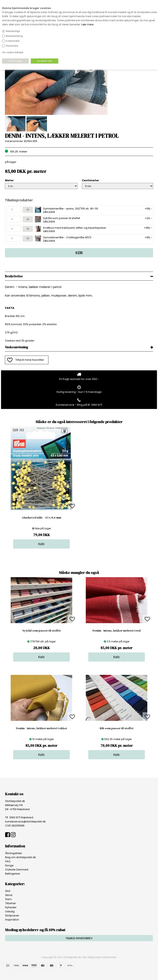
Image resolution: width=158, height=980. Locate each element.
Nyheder (11, 907)
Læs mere (87, 24)
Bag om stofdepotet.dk (21, 857)
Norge (9, 865)
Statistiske (12, 46)
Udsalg (10, 911)
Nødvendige (13, 31)
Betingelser (13, 874)
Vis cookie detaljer (13, 52)
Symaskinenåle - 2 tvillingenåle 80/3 (67, 239)
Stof (8, 891)
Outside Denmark (17, 870)
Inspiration (12, 920)
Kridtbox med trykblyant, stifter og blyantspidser (75, 229)
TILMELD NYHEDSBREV (79, 938)
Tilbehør (11, 903)
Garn (8, 899)
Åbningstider (14, 853)
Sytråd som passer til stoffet (62, 219)
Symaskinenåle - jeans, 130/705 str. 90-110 (71, 210)
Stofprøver (12, 916)
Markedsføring (14, 36)
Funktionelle (13, 41)
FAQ (8, 861)
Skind (9, 895)
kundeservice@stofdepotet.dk (25, 822)
